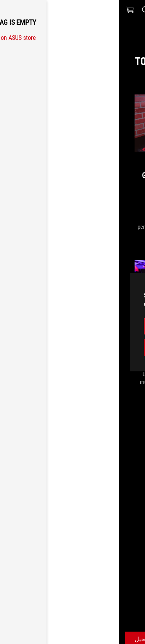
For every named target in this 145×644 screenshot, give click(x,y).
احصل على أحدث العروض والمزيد (100, 627)
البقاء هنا (72, 326)
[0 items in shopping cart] (11, 10)
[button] (134, 10)
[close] (125, 282)
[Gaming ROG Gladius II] (87, 569)
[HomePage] (133, 569)
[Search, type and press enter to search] (26, 10)
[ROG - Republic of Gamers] (73, 10)
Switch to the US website (72, 347)
